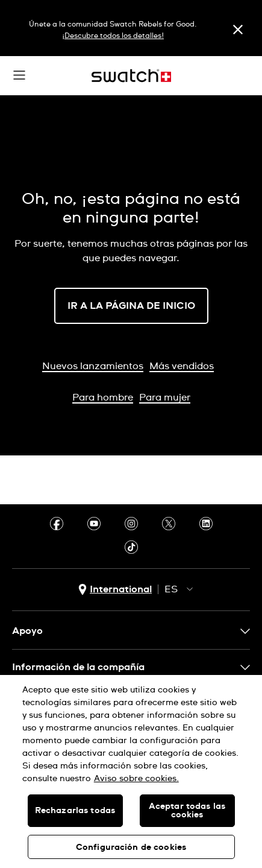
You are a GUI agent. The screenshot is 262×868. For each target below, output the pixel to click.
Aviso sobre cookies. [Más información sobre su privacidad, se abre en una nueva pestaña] (136, 779)
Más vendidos (182, 366)
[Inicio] (131, 76)
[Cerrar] (238, 30)
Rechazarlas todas (75, 811)
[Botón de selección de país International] (115, 590)
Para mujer (165, 398)
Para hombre (103, 398)
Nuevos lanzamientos (93, 366)
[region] (131, 771)
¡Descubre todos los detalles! (113, 36)
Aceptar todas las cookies (187, 811)
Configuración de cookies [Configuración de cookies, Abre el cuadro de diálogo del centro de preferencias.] (131, 847)
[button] (19, 75)
